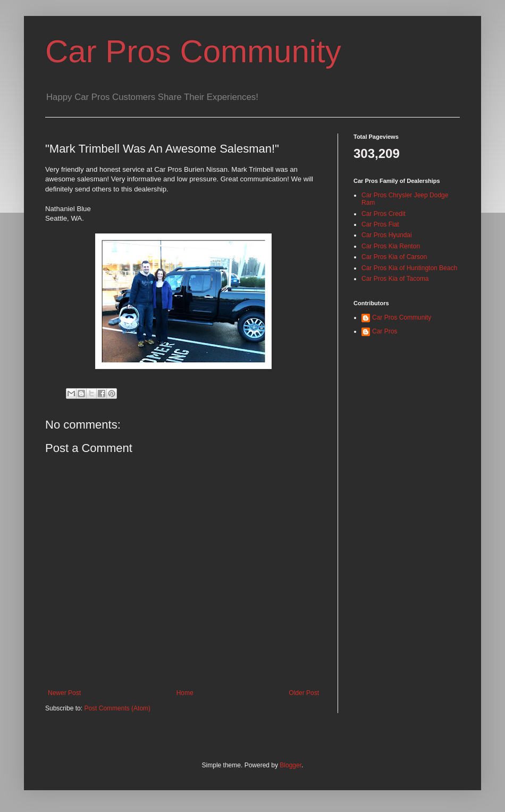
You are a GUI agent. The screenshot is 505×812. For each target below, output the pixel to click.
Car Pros (385, 331)
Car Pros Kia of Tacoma (395, 279)
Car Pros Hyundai (387, 235)
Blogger (291, 765)
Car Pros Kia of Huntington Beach (409, 268)
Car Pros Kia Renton (391, 246)
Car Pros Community (193, 51)
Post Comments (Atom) (117, 708)
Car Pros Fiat (380, 224)
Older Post (304, 693)
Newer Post (64, 693)
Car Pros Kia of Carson (394, 257)
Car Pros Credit (384, 214)
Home (185, 693)
